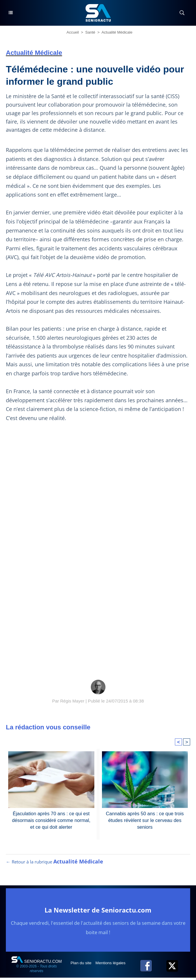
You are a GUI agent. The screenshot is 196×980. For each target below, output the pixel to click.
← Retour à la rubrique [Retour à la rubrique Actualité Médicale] (54, 864)
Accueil (73, 32)
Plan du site (82, 965)
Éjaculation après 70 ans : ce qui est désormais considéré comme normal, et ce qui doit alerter (51, 820)
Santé (90, 32)
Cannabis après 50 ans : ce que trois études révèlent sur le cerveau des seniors (145, 820)
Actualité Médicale (117, 32)
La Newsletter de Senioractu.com (98, 912)
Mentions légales (112, 965)
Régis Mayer (72, 701)
